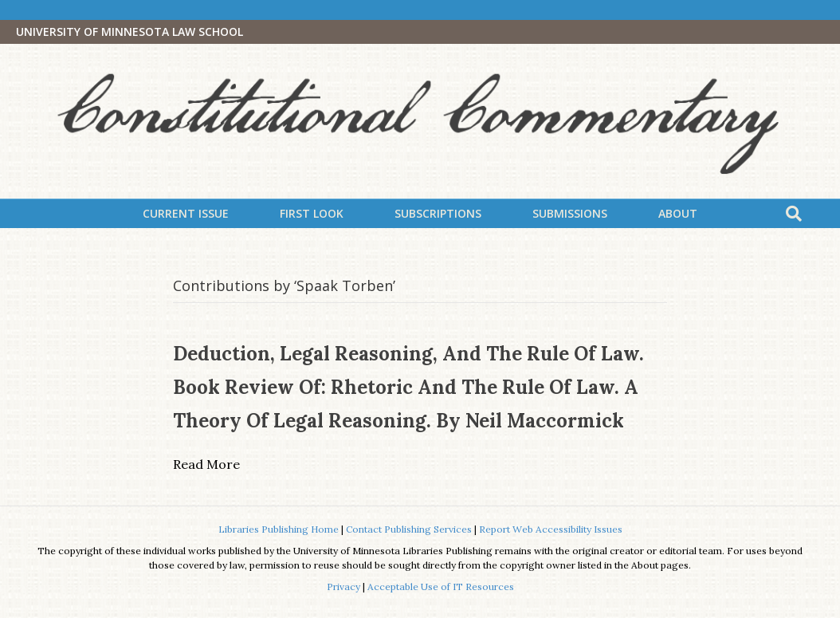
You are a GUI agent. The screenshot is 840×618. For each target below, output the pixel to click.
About (678, 213)
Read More (206, 464)
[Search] (794, 214)
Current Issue (186, 213)
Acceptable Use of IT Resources (441, 587)
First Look (312, 213)
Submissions (570, 213)
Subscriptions (438, 213)
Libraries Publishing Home (279, 529)
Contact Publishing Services (409, 529)
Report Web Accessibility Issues (551, 529)
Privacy (343, 587)
